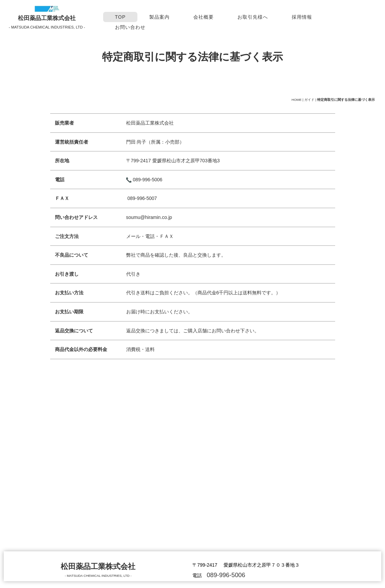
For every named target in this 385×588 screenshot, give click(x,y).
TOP (120, 17)
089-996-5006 (147, 180)
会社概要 (204, 17)
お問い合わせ (130, 27)
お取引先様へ (253, 17)
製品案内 (159, 17)
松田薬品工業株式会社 (47, 18)
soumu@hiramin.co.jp (149, 218)
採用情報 (302, 17)
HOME (297, 100)
